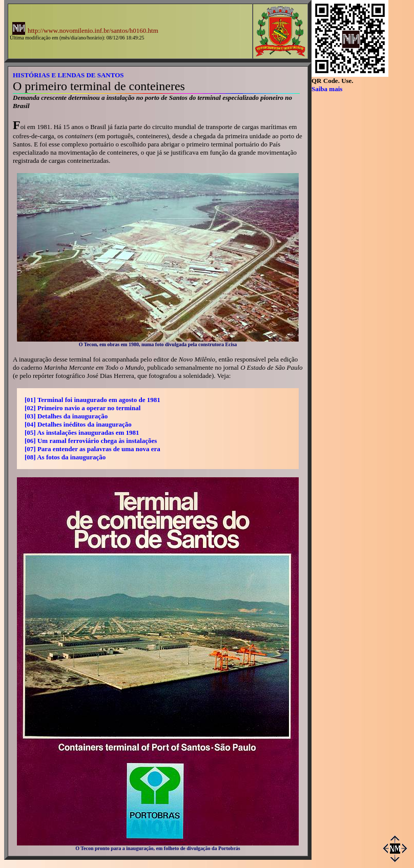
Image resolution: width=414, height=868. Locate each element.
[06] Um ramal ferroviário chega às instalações (91, 441)
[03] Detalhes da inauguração (66, 416)
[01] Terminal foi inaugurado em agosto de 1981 (92, 400)
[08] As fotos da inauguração (65, 457)
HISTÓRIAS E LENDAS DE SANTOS (68, 75)
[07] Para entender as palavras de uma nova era (92, 449)
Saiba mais (327, 89)
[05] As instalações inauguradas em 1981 (82, 432)
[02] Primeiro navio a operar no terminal (82, 408)
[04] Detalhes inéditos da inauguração (78, 424)
